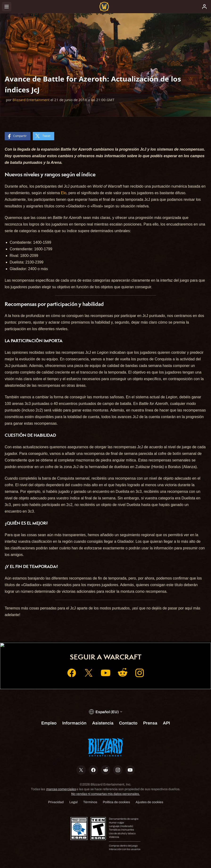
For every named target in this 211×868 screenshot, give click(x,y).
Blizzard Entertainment (31, 100)
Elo (64, 193)
